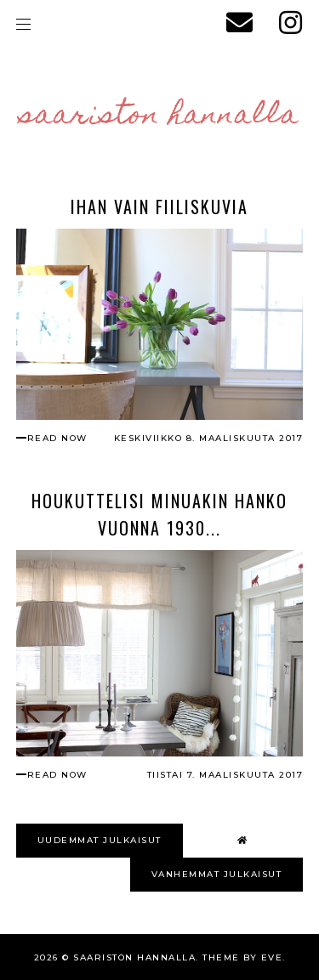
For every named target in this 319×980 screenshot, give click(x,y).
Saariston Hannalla (159, 116)
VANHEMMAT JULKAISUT (217, 874)
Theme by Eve (242, 957)
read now (57, 438)
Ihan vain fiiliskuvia (159, 207)
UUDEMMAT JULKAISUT (100, 840)
